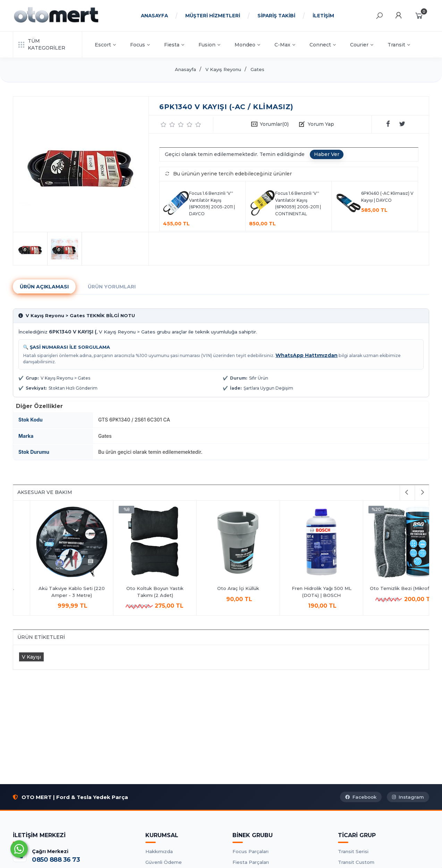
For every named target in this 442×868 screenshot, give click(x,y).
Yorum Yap (321, 124)
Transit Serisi (353, 851)
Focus (140, 45)
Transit (399, 45)
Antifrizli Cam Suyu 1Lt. (138, 588)
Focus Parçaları (250, 851)
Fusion (209, 45)
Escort (105, 45)
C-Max (285, 45)
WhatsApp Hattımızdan (307, 355)
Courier (362, 45)
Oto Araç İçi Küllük (388, 588)
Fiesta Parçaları (251, 862)
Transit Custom (356, 862)
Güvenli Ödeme (164, 862)
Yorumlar (274, 124)
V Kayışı (31, 657)
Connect (323, 45)
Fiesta (174, 45)
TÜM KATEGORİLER (42, 44)
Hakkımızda (159, 851)
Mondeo (247, 45)
